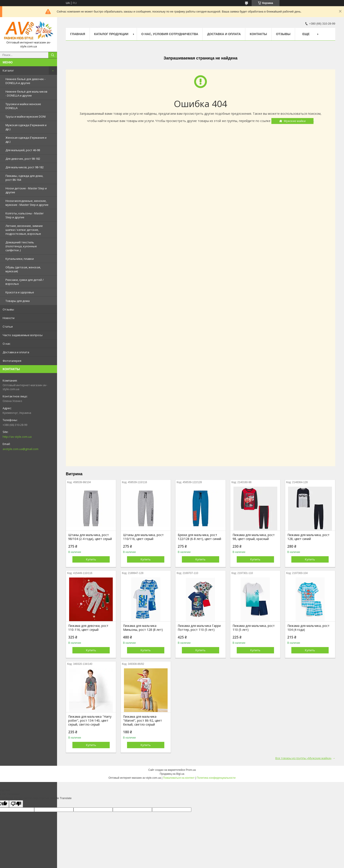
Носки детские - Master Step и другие (26, 190)
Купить (91, 559)
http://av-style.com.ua (17, 437)
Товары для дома (18, 301)
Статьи (8, 326)
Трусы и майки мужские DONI (26, 117)
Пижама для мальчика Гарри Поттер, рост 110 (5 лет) (199, 628)
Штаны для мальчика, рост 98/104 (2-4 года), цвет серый (90, 537)
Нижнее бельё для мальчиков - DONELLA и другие (26, 93)
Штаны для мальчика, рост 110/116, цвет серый (143, 537)
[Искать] (53, 55)
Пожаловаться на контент (179, 778)
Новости (9, 318)
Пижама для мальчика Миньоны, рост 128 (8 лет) (143, 628)
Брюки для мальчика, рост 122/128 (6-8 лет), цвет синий (199, 537)
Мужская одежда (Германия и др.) (26, 127)
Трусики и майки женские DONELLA (23, 106)
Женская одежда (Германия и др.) (26, 140)
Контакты (258, 34)
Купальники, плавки (20, 259)
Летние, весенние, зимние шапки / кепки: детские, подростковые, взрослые (24, 230)
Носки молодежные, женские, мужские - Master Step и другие (27, 203)
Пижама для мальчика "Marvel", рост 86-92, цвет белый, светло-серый (142, 721)
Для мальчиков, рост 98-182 (25, 167)
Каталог (8, 70)
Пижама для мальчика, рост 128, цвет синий (308, 537)
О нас (6, 344)
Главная (78, 34)
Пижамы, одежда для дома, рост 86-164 (24, 178)
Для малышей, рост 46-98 (23, 150)
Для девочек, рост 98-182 (23, 159)
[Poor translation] (16, 804)
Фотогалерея (12, 361)
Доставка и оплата (16, 352)
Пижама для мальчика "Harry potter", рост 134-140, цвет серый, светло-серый (90, 721)
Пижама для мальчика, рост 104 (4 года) (308, 628)
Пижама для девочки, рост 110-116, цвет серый (88, 628)
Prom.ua (191, 770)
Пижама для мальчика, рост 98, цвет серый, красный (254, 537)
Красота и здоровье (20, 292)
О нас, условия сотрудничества (170, 34)
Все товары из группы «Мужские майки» (303, 758)
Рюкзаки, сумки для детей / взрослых (25, 282)
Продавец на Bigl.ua (172, 774)
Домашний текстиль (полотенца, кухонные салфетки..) (21, 246)
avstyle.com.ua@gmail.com (21, 449)
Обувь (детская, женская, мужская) (23, 269)
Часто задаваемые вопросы (23, 335)
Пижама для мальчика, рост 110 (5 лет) (254, 628)
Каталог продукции (111, 34)
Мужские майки (295, 121)
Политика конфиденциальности (216, 778)
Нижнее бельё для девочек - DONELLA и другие (25, 81)
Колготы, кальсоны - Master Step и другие (25, 215)
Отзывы (8, 309)
